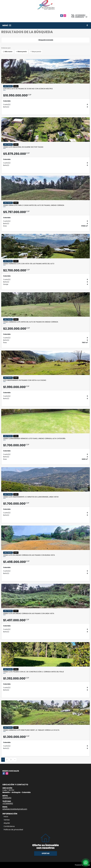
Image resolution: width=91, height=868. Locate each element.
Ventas (7, 820)
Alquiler (7, 823)
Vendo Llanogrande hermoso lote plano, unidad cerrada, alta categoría (34, 439)
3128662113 (80, 17)
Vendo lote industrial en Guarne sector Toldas (23, 147)
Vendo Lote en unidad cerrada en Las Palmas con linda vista (29, 614)
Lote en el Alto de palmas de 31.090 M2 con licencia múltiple (28, 89)
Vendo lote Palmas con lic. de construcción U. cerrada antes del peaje (33, 672)
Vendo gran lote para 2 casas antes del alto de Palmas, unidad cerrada (34, 205)
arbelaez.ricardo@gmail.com (15, 809)
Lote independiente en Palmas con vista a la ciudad (25, 380)
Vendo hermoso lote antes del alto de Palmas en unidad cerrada (31, 322)
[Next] (15, 760)
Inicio (6, 817)
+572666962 (80, 15)
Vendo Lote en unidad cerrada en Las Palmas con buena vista (29, 555)
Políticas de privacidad (13, 830)
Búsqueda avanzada (45, 40)
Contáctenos (9, 826)
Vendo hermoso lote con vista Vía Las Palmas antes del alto (29, 264)
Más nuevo (8, 52)
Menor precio (21, 52)
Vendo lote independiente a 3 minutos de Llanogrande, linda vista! (31, 497)
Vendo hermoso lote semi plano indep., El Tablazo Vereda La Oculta (31, 730)
